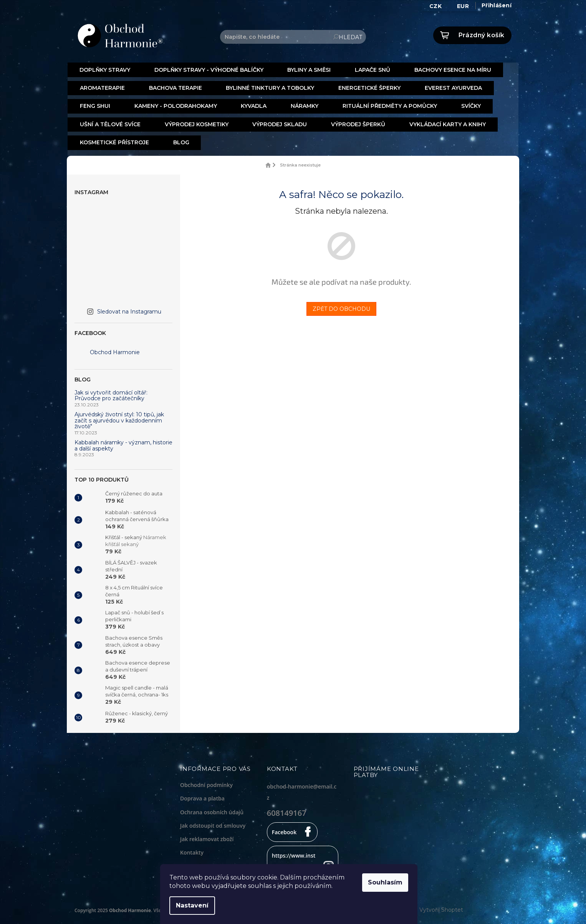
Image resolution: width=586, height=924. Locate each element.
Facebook (284, 829)
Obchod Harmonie (115, 350)
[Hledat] (293, 37)
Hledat (350, 37)
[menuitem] (104, 70)
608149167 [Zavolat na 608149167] (287, 810)
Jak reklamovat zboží (207, 836)
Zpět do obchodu (341, 306)
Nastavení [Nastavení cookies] (196, 905)
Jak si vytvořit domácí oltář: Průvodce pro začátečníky (111, 393)
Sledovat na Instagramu (129, 309)
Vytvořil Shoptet (441, 907)
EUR (463, 6)
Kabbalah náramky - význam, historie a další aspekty (123, 443)
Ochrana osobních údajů (212, 809)
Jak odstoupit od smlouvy (213, 823)
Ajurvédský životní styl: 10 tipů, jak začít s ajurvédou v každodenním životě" (119, 418)
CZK (435, 6)
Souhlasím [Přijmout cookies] (389, 882)
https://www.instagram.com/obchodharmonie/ (294, 864)
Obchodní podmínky (206, 782)
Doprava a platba (202, 796)
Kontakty (192, 849)
